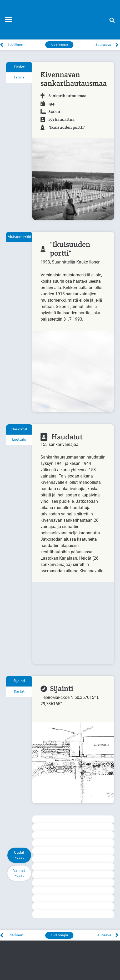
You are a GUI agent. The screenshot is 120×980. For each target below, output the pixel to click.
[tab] (19, 67)
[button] (9, 20)
